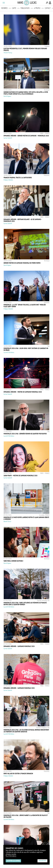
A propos (37, 8)
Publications (25, 8)
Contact (48, 8)
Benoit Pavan (7, 521)
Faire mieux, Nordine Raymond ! (13, 561)
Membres (4, 8)
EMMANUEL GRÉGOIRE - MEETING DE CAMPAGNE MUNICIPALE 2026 (23, 392)
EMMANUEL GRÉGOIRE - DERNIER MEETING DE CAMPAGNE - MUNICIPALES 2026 (26, 136)
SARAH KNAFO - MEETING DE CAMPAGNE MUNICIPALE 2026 (20, 476)
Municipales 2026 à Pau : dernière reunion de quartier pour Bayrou (25, 434)
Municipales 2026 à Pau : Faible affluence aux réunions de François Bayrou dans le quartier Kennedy (25, 604)
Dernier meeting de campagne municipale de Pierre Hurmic (22, 263)
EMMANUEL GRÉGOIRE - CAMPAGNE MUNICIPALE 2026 (19, 646)
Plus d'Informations (11, 856)
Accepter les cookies (13, 861)
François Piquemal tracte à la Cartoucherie (18, 178)
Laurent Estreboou (9, 352)
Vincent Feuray (8, 53)
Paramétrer (42, 861)
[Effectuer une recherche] (47, 3)
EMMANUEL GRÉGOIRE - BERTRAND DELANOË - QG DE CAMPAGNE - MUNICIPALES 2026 (23, 220)
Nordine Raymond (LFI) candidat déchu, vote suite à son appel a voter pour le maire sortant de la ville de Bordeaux (26, 93)
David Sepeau (7, 96)
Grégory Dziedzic (8, 180)
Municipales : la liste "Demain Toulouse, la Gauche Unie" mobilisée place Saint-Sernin (25, 306)
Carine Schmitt (8, 138)
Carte (14, 8)
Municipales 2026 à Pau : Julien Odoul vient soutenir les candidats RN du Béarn (26, 349)
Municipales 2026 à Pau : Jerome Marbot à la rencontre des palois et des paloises (26, 816)
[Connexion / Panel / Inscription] (50, 3)
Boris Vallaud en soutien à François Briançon (18, 774)
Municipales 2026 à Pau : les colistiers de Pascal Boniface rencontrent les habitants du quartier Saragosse (26, 731)
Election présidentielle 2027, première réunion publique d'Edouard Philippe (25, 49)
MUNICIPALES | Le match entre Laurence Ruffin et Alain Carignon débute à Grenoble (26, 518)
